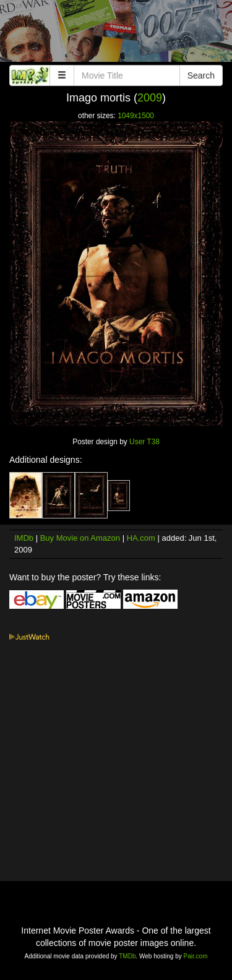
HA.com (141, 538)
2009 (150, 98)
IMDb (24, 538)
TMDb (127, 956)
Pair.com (196, 956)
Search (201, 75)
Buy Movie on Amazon (80, 538)
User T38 (144, 442)
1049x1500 (136, 116)
